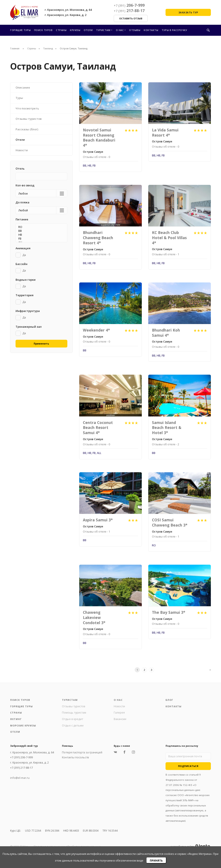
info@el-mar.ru (20, 778)
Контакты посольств (75, 757)
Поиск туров (43, 30)
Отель (20, 168)
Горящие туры (20, 30)
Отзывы (135, 30)
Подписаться (188, 766)
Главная (15, 48)
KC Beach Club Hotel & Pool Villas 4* (169, 238)
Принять (156, 861)
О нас (120, 30)
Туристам (103, 30)
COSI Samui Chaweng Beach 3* (170, 522)
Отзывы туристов (74, 706)
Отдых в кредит (73, 719)
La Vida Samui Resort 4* (165, 132)
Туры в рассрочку (174, 30)
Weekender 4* (96, 330)
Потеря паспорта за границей (82, 752)
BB (40, 231)
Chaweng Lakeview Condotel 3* (94, 617)
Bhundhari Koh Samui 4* (166, 333)
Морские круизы (23, 725)
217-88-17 (129, 11)
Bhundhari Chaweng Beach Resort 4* (98, 238)
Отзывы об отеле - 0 (96, 157)
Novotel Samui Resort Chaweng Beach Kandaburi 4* (99, 138)
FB (40, 238)
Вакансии (120, 719)
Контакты (151, 30)
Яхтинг (16, 719)
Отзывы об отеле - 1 (166, 254)
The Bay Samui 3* (169, 612)
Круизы (75, 30)
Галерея (119, 712)
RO (40, 227)
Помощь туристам (74, 712)
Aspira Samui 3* (98, 520)
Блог (169, 700)
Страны (61, 30)
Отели (88, 30)
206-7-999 (129, 5)
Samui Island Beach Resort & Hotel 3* (167, 428)
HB (40, 235)
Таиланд (48, 48)
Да (24, 255)
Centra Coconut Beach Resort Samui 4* (98, 428)
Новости (119, 706)
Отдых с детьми (73, 725)
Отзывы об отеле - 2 (166, 444)
